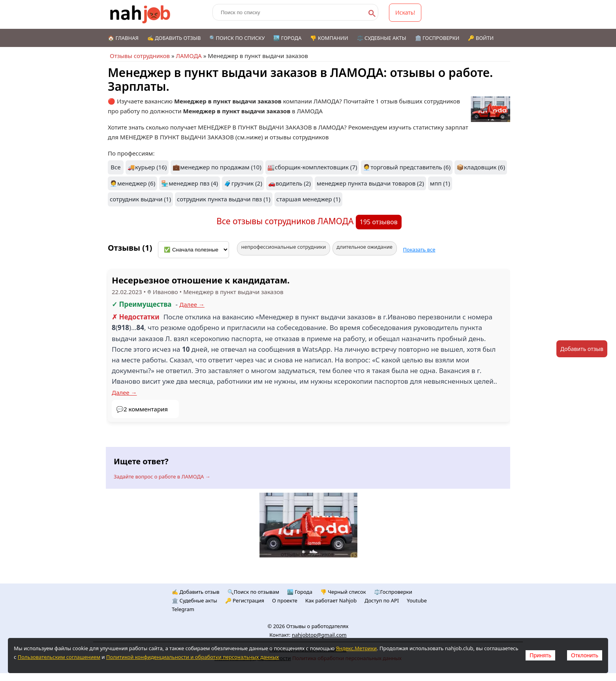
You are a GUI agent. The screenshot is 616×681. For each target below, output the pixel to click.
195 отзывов (379, 222)
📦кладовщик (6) (481, 167)
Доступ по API (382, 600)
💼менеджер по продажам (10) (217, 167)
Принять (540, 655)
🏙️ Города (287, 38)
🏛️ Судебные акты (194, 600)
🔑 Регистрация (245, 600)
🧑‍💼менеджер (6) (132, 183)
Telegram (183, 609)
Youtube (417, 600)
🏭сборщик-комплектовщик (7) (312, 167)
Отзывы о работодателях (317, 626)
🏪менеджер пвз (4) (190, 183)
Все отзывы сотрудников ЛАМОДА (286, 221)
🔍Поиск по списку (237, 38)
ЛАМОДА (189, 56)
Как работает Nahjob (331, 600)
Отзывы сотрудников (140, 56)
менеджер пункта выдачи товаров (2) (370, 183)
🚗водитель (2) (289, 183)
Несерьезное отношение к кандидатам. (201, 280)
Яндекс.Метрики (356, 648)
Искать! (405, 12)
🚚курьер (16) (147, 167)
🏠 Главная (123, 38)
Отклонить (585, 655)
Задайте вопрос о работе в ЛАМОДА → (162, 477)
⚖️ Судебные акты (382, 38)
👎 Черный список (343, 592)
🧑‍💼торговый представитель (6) (407, 167)
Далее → (192, 304)
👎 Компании (329, 38)
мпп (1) (440, 183)
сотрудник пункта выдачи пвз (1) (224, 199)
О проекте (285, 600)
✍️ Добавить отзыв (174, 38)
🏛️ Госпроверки (437, 38)
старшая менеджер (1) (308, 199)
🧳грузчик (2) (243, 183)
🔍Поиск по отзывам (253, 592)
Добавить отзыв (582, 349)
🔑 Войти (481, 38)
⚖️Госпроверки (393, 592)
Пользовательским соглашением (59, 657)
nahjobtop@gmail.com (319, 635)
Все (115, 167)
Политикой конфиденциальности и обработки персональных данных (193, 657)
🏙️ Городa (300, 592)
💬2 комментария (142, 409)
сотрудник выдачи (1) (140, 199)
